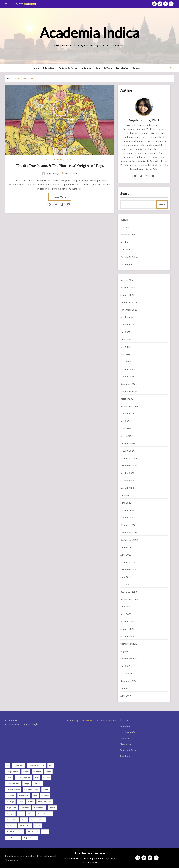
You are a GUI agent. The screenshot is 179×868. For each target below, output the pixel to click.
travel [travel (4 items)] (38, 826)
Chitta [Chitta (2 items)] (9, 778)
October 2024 (127, 399)
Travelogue (122, 68)
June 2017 (126, 688)
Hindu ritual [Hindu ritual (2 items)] (24, 796)
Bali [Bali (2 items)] (51, 766)
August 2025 (127, 325)
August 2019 (127, 651)
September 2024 (129, 406)
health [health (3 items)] (46, 790)
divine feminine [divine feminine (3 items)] (13, 784)
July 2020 (126, 607)
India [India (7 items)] (35, 796)
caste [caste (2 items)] (48, 772)
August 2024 (127, 414)
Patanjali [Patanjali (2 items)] (10, 814)
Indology (86, 68)
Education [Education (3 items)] (38, 784)
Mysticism (71, 160)
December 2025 (129, 302)
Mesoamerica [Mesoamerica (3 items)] (39, 808)
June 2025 (126, 339)
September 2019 (129, 644)
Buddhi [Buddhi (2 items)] (26, 772)
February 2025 (128, 369)
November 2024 (129, 391)
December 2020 (129, 592)
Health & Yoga (104, 68)
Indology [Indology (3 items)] (10, 802)
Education (49, 68)
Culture (124, 220)
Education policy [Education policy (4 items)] (13, 790)
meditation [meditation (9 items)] (25, 808)
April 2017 (126, 696)
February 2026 (128, 287)
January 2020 (127, 629)
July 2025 (125, 332)
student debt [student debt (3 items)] (25, 826)
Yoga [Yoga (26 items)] (45, 832)
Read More (60, 197)
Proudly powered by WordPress (21, 856)
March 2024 (127, 436)
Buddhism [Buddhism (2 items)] (37, 772)
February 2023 (128, 510)
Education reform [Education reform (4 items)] (31, 790)
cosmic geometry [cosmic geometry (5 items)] (23, 778)
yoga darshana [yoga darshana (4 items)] (13, 838)
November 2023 (129, 466)
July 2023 (125, 495)
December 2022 (129, 525)
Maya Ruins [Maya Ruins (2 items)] (11, 808)
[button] (171, 68)
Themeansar (11, 860)
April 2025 (126, 354)
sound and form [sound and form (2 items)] (37, 820)
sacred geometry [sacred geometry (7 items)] (45, 814)
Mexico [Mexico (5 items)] (52, 808)
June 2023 (126, 503)
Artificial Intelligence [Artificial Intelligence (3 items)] (36, 766)
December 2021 (128, 562)
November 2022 (129, 532)
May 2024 (125, 421)
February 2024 (128, 443)
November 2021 (129, 570)
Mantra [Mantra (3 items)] (31, 802)
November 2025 (129, 310)
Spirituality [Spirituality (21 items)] (11, 826)
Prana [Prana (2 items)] (21, 814)
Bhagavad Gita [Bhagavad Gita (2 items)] (13, 772)
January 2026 (127, 295)
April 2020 (126, 614)
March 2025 (127, 362)
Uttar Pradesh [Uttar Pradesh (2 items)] (33, 832)
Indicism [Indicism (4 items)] (45, 796)
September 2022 (129, 540)
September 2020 (129, 599)
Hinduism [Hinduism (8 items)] (11, 796)
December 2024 (129, 384)
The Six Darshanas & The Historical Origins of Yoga (60, 166)
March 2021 (126, 584)
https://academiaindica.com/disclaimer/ (95, 720)
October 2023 (127, 473)
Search (126, 194)
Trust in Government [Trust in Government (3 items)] (15, 832)
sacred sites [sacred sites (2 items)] (12, 820)
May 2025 (125, 347)
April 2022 (126, 555)
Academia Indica (90, 33)
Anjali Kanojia (51, 173)
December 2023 (129, 458)
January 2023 (127, 518)
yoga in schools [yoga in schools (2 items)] (30, 838)
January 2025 (127, 377)
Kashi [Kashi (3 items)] (21, 802)
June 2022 (126, 547)
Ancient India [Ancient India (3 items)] (18, 766)
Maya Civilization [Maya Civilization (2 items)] (45, 802)
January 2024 (127, 451)
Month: (24, 79)
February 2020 (128, 622)
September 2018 (129, 659)
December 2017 (128, 681)
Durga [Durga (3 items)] (27, 784)
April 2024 (126, 429)
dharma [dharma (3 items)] (47, 778)
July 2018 (125, 666)
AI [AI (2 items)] (8, 766)
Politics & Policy (68, 68)
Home (36, 68)
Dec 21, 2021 (71, 173)
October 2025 (127, 317)
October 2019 (127, 636)
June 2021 (126, 577)
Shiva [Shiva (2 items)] (24, 820)
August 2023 (127, 488)
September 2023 (129, 481)
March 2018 (126, 674)
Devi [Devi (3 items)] (37, 778)
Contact (137, 68)
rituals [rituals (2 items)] (31, 814)
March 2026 (127, 280)
